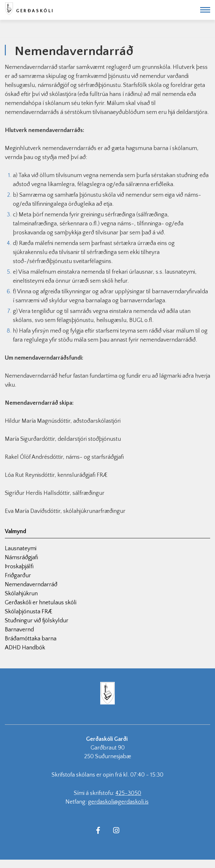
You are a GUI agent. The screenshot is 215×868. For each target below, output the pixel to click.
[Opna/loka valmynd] (205, 10)
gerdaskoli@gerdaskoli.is (118, 802)
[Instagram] (116, 830)
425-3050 (128, 793)
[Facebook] (98, 830)
